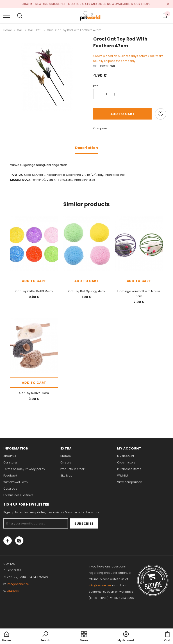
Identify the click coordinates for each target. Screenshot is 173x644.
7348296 (13, 591)
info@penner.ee (18, 584)
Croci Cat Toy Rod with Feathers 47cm (74, 30)
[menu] (7, 16)
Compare (100, 128)
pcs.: (97, 85)
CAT (20, 30)
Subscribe (84, 524)
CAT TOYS (35, 30)
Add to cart (123, 114)
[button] (45, 637)
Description (87, 148)
